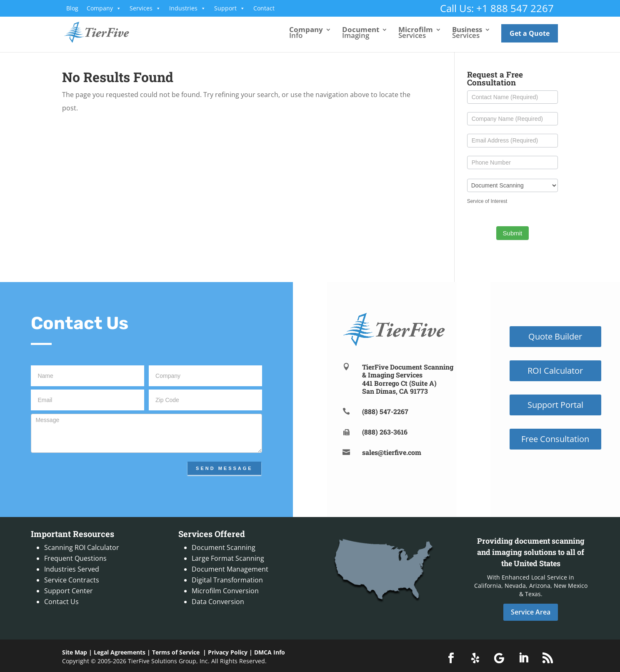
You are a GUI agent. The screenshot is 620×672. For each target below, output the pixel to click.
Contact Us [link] (61, 602)
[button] (451, 658)
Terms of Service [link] (176, 652)
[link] (104, 32)
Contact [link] (264, 8)
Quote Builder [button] (555, 336)
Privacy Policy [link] (228, 652)
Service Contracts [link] (72, 580)
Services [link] (145, 8)
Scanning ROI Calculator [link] (82, 547)
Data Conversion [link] (218, 602)
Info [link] (306, 33)
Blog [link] (72, 8)
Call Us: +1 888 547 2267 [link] (497, 8)
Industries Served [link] (72, 569)
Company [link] (104, 8)
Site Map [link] (75, 652)
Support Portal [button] (555, 405)
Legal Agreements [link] (120, 652)
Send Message (224, 468)
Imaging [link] (361, 33)
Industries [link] (187, 8)
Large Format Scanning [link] (228, 558)
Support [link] (230, 8)
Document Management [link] (230, 569)
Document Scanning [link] (224, 547)
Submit (513, 233)
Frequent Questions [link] (75, 558)
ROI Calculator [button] (555, 371)
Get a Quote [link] (530, 33)
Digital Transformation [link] (227, 580)
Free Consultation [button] (555, 439)
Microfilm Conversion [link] (225, 591)
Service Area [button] (531, 612)
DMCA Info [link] (270, 652)
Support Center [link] (69, 591)
